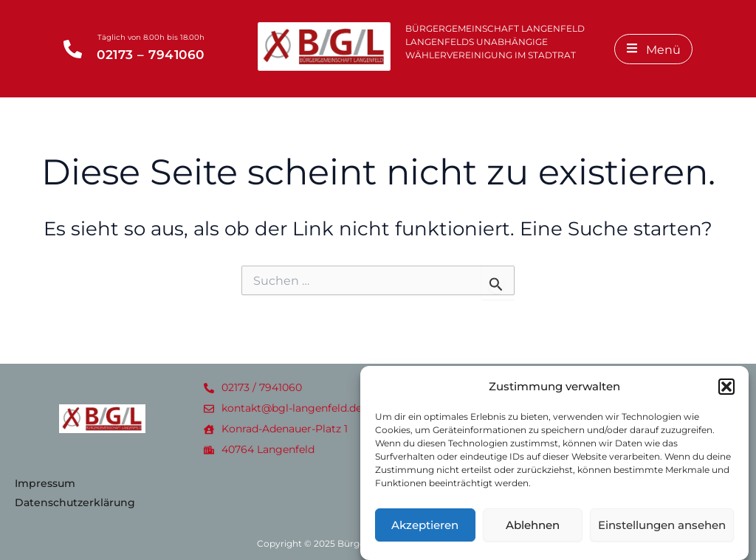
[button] (726, 393)
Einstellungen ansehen (662, 532)
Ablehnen (533, 532)
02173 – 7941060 (151, 55)
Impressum (45, 483)
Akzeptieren (425, 532)
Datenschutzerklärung (75, 502)
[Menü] (653, 49)
